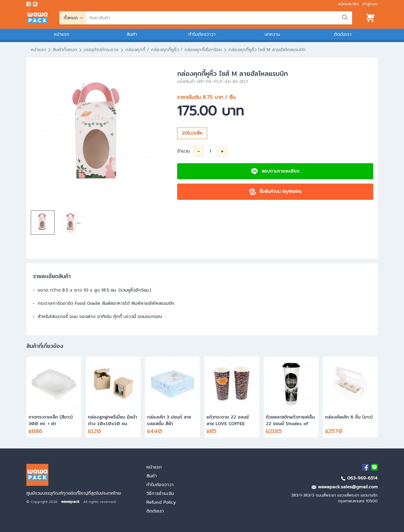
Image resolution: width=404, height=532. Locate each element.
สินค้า (132, 34)
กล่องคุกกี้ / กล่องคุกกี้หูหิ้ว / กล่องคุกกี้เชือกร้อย (174, 50)
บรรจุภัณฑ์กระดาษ (101, 50)
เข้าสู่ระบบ (370, 4)
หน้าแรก (62, 34)
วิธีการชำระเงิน (160, 494)
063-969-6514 (359, 478)
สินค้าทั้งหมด (65, 50)
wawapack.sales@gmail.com (345, 487)
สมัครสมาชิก (348, 4)
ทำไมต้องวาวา (202, 34)
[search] (219, 18)
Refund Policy (161, 502)
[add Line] (374, 467)
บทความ (272, 34)
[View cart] (370, 18)
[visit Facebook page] (29, 4)
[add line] (35, 4)
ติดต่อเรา (343, 34)
